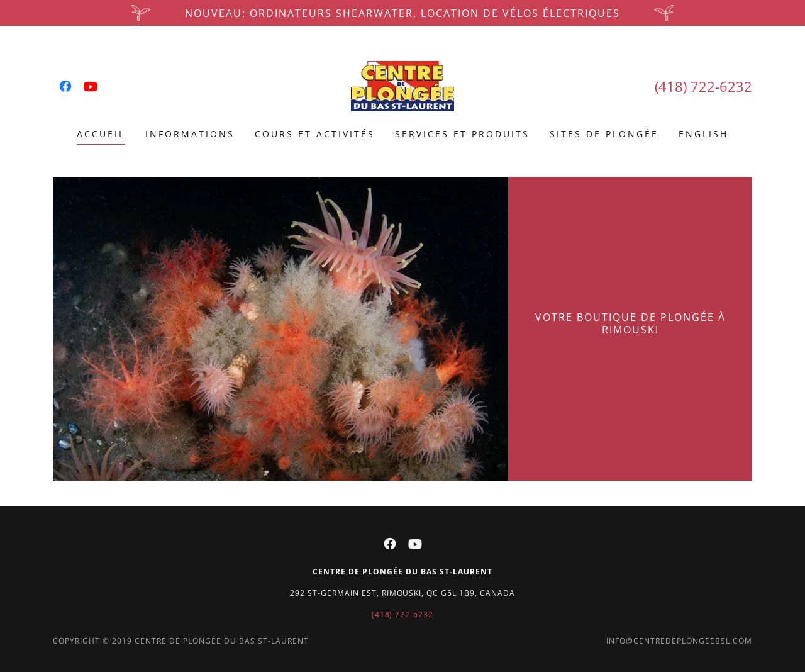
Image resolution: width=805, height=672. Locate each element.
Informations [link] (190, 134)
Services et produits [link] (462, 134)
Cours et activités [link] (315, 134)
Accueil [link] (101, 134)
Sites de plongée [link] (604, 134)
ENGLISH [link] (703, 134)
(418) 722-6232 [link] (703, 86)
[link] (65, 86)
